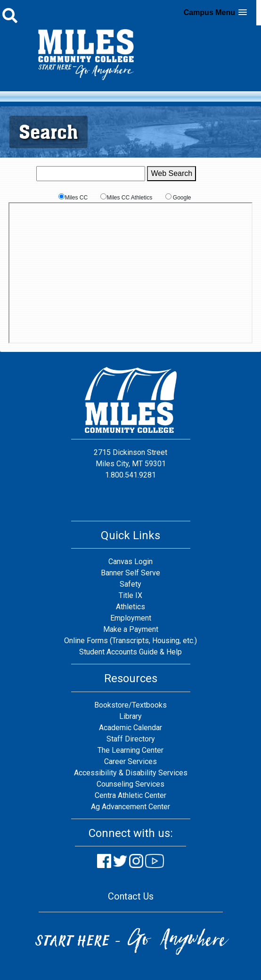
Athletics (130, 607)
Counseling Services (130, 784)
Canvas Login (130, 562)
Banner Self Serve (130, 573)
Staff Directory (131, 739)
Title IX (130, 595)
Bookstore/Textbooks (130, 705)
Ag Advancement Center (130, 807)
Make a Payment (131, 629)
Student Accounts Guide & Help (130, 652)
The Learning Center (130, 750)
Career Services (130, 761)
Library (130, 716)
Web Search (171, 173)
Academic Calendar (130, 728)
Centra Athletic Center (130, 795)
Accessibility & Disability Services (131, 773)
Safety (130, 584)
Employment (131, 618)
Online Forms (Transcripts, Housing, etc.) (130, 641)
